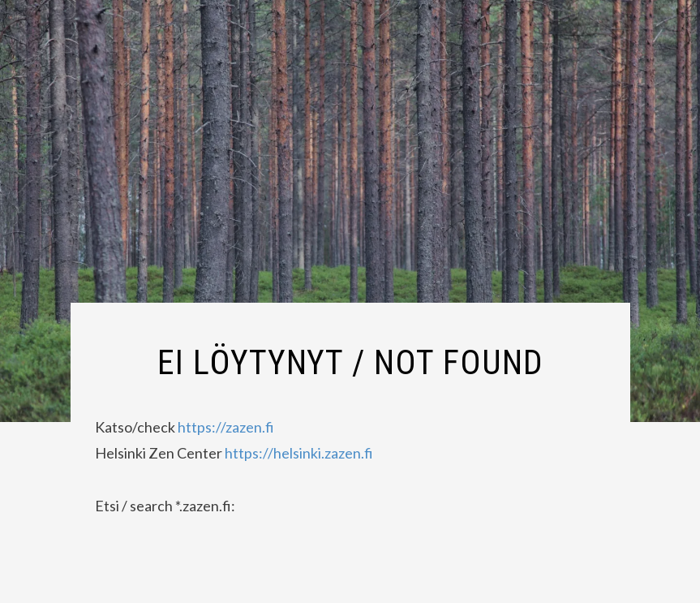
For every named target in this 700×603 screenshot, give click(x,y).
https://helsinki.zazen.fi (298, 453)
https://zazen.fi (226, 427)
